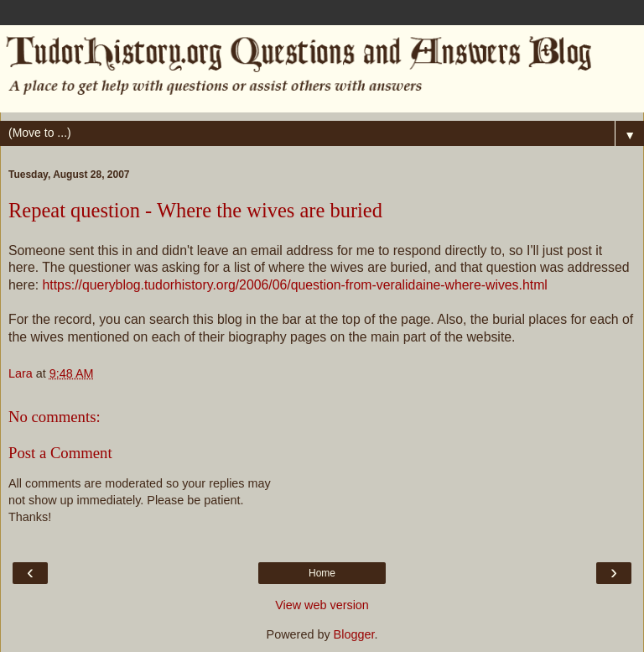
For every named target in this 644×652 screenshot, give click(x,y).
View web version (322, 605)
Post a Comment (60, 453)
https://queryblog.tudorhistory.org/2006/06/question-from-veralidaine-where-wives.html (294, 285)
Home (322, 573)
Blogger (354, 634)
